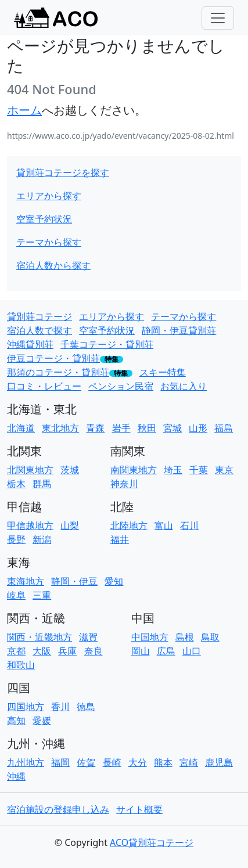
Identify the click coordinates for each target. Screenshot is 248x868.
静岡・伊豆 (74, 581)
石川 (189, 525)
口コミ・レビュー (44, 386)
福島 (224, 428)
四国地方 (26, 707)
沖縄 (16, 776)
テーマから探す (49, 242)
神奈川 (124, 484)
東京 (224, 470)
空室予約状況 (44, 219)
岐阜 (16, 595)
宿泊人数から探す (53, 265)
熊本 (163, 762)
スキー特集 (163, 372)
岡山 (141, 651)
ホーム (24, 110)
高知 (16, 721)
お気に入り (184, 386)
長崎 (112, 762)
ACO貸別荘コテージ (152, 842)
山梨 (70, 525)
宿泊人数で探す (39, 330)
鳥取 (210, 637)
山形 (198, 428)
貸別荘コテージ (39, 316)
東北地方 (60, 428)
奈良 (94, 651)
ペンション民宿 (121, 386)
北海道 (21, 428)
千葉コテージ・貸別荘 (107, 344)
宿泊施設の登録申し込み (58, 809)
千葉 (199, 470)
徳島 (86, 707)
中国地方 (150, 637)
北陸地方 (129, 525)
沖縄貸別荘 (30, 344)
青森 (95, 428)
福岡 (60, 762)
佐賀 (86, 762)
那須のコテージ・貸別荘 (58, 372)
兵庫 (67, 651)
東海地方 (26, 581)
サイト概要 (139, 809)
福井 (120, 539)
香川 (60, 707)
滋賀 (88, 637)
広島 (166, 651)
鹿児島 (219, 762)
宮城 (172, 428)
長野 (16, 539)
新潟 (42, 539)
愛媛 (42, 721)
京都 (16, 651)
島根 (185, 637)
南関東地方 (134, 470)
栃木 (16, 484)
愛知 (114, 581)
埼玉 (173, 470)
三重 (42, 595)
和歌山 (21, 665)
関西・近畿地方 (39, 637)
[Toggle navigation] (218, 18)
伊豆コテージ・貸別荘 (53, 358)
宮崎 (189, 762)
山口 (192, 651)
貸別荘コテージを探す (63, 172)
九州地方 (26, 762)
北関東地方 (30, 470)
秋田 (147, 428)
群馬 (42, 484)
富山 (164, 525)
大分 (138, 762)
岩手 (121, 428)
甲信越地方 (30, 525)
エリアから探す (49, 196)
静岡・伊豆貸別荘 (179, 330)
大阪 (42, 651)
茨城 (70, 470)
